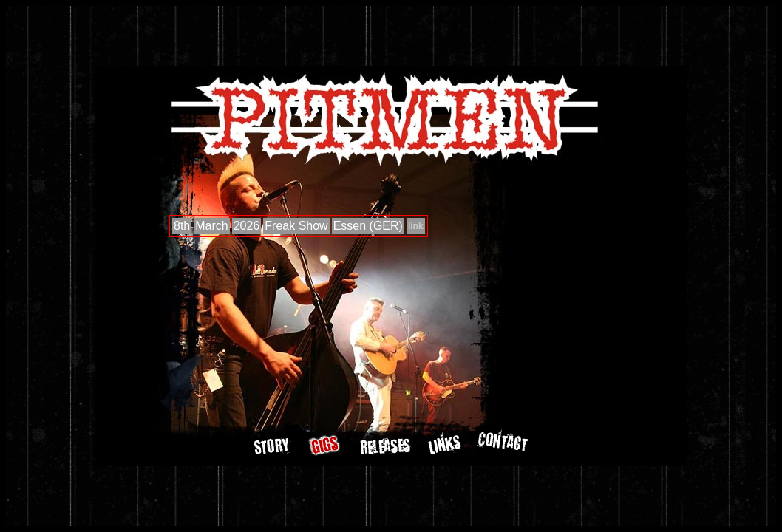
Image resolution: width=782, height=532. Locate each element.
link (416, 226)
